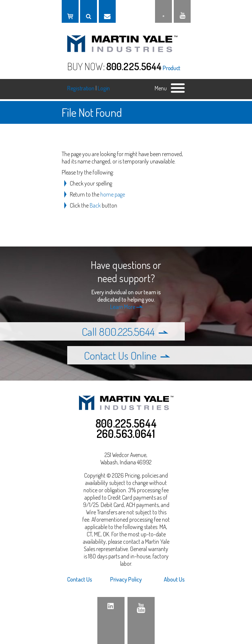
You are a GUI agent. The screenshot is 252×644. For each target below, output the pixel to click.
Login (104, 88)
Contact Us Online (127, 355)
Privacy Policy (126, 579)
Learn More (127, 307)
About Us (174, 579)
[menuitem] (87, 579)
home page (113, 194)
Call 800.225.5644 (125, 331)
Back (95, 205)
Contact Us (80, 579)
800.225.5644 (134, 66)
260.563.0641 (126, 433)
